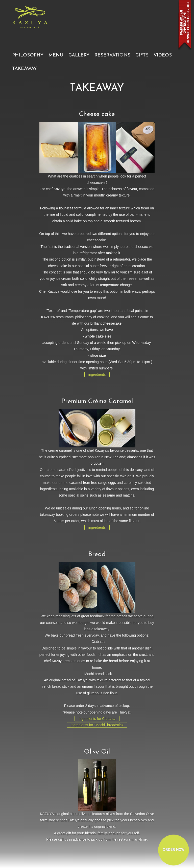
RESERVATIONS (112, 55)
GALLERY (79, 55)
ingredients (97, 374)
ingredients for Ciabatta (97, 719)
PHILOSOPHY (28, 55)
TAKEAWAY (25, 69)
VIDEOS (163, 55)
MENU (56, 55)
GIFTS (142, 55)
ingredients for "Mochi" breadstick (97, 725)
